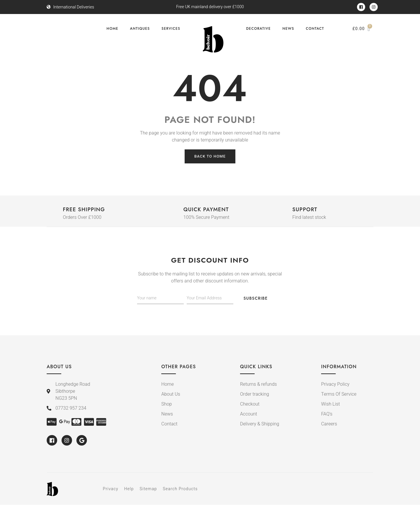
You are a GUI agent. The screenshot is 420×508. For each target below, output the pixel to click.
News (288, 29)
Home (112, 29)
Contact (315, 29)
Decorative (258, 29)
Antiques (140, 29)
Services (171, 29)
